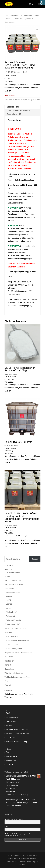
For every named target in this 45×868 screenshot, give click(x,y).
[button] (37, 29)
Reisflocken (9, 661)
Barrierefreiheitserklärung (16, 742)
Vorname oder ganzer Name (14, 819)
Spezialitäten (10, 669)
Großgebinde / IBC (17, 16)
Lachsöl (9, 604)
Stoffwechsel (11, 761)
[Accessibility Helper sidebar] (43, 2)
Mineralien (9, 657)
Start (6, 16)
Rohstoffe (8, 665)
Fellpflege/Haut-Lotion (14, 585)
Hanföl (9, 600)
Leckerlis (10, 765)
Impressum (11, 738)
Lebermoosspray (13, 572)
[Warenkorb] (30, 4)
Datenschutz (11, 721)
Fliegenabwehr (11, 589)
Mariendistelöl (12, 612)
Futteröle (8, 597)
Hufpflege (8, 632)
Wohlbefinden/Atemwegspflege (17, 677)
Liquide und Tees (12, 645)
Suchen (35, 559)
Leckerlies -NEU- (12, 636)
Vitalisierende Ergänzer (14, 673)
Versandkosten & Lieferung (17, 729)
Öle (7, 752)
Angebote (8, 569)
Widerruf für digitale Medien (17, 733)
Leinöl (9, 608)
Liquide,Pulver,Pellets (13, 649)
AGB (8, 713)
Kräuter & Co (11, 756)
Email (6, 826)
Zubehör (8, 685)
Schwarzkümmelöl (14, 620)
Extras (7, 576)
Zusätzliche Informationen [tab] (18, 110)
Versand (11, 82)
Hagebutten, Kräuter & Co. (15, 628)
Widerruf (9, 725)
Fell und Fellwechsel (13, 581)
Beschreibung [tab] (13, 107)
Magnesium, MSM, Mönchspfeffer (18, 653)
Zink (6, 681)
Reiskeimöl (11, 616)
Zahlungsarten (12, 717)
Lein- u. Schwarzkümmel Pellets (18, 641)
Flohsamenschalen (12, 593)
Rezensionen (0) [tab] (14, 114)
